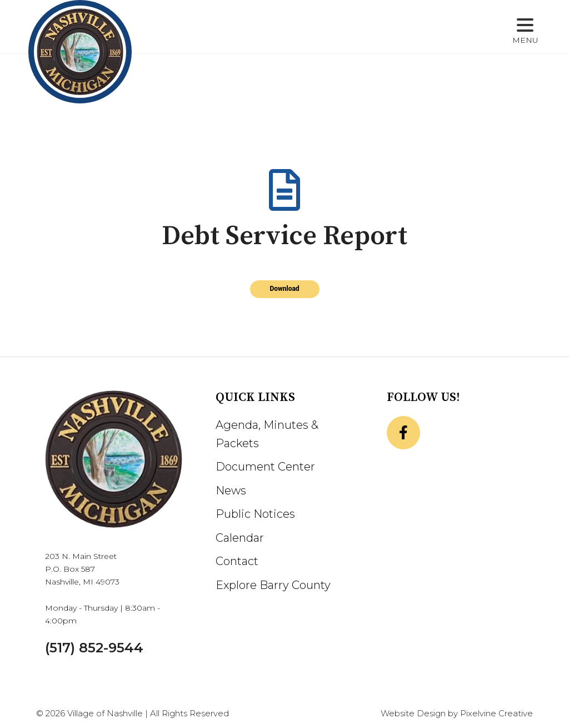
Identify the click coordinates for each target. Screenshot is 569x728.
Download (284, 289)
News (231, 491)
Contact (237, 561)
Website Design (413, 713)
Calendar (240, 538)
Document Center (265, 467)
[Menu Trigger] (525, 32)
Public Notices (255, 514)
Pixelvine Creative (496, 713)
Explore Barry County (273, 585)
